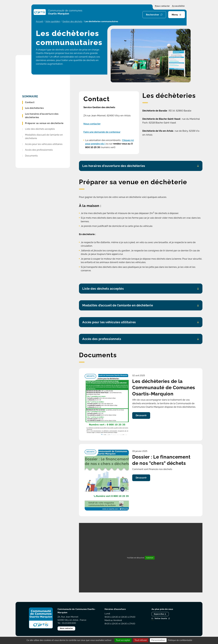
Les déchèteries (34, 108)
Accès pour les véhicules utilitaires (44, 144)
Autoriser (150, 558)
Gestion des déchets (72, 21)
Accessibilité (178, 6)
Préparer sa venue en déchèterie (44, 123)
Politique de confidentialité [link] (180, 640)
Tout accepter (123, 640)
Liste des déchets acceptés (40, 129)
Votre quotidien (53, 21)
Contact (30, 102)
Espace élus (160, 614)
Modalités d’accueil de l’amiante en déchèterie (44, 137)
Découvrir (141, 415)
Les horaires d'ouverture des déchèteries (42, 116)
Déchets (90, 376)
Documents (31, 156)
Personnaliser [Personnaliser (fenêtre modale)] (158, 640)
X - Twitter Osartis (161, 619)
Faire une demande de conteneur (102, 132)
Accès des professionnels (39, 150)
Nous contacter (162, 6)
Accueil (39, 21)
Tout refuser (141, 640)
